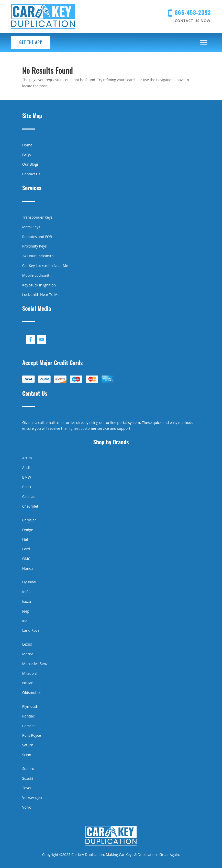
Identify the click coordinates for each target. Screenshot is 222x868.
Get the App (31, 42)
